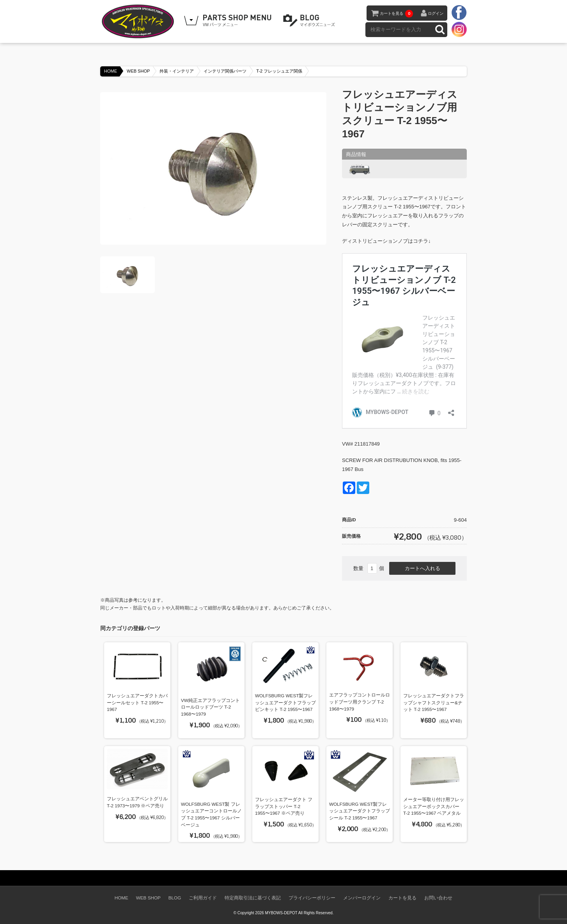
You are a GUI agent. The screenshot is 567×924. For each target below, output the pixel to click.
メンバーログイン (362, 898)
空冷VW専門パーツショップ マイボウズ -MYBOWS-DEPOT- (139, 21)
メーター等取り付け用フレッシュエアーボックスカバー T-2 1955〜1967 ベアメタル (434, 806)
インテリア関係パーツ (225, 71)
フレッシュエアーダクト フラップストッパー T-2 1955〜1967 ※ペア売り (284, 806)
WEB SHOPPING (229, 21)
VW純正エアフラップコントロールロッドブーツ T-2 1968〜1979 (210, 707)
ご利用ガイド (203, 898)
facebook (459, 13)
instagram (459, 29)
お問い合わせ (438, 898)
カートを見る (396, 14)
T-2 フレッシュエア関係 (279, 71)
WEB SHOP (138, 71)
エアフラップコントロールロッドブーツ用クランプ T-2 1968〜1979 (360, 702)
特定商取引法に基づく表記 (253, 898)
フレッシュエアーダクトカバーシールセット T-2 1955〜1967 (137, 702)
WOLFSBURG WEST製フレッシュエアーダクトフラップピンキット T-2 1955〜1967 (285, 702)
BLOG (310, 21)
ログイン (436, 13)
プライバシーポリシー (312, 898)
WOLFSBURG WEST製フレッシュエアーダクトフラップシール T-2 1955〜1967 (360, 811)
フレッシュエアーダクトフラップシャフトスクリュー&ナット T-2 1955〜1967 (434, 702)
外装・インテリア (177, 71)
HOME (111, 71)
